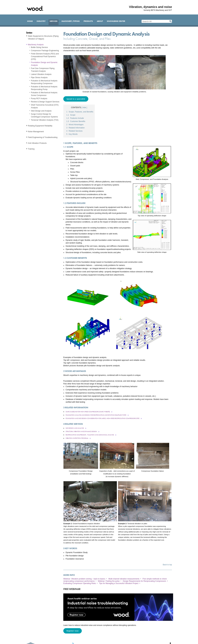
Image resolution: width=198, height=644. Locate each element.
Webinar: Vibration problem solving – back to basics (84, 579)
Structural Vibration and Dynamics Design (81, 431)
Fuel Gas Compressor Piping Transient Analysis (43, 70)
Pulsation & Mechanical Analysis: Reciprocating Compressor (44, 82)
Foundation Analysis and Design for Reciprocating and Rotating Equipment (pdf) (96, 415)
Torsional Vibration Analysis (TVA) (45, 120)
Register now (73, 631)
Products (88, 21)
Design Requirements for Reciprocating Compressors (144, 581)
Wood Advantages (75, 125)
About (100, 21)
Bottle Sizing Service (39, 47)
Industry (41, 21)
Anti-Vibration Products (37, 143)
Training (31, 149)
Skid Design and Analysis (41, 111)
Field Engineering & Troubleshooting (43, 137)
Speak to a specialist (76, 99)
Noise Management (36, 132)
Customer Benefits (76, 121)
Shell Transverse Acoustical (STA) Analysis (45, 106)
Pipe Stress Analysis (39, 78)
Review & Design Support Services (45, 102)
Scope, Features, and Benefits (80, 112)
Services (54, 21)
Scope (71, 115)
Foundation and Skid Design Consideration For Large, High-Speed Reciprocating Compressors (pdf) (103, 418)
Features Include (75, 118)
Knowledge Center (116, 21)
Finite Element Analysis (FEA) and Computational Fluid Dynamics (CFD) (45, 56)
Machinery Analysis (36, 45)
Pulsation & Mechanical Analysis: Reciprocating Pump (44, 88)
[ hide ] (84, 108)
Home (30, 21)
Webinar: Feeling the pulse (109, 581)
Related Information (76, 128)
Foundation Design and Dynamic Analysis (44, 64)
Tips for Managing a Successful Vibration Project (119, 583)
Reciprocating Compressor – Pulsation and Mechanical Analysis (90, 435)
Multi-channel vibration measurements (124, 579)
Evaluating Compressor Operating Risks (80, 583)
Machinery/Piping (71, 21)
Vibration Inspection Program (77, 438)
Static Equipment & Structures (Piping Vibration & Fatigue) (43, 37)
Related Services (74, 131)
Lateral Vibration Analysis (41, 74)
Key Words (72, 134)
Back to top (167, 565)
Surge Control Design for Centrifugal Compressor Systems (44, 115)
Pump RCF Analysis (39, 99)
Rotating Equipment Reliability (40, 126)
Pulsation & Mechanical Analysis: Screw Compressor (44, 94)
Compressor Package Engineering (45, 51)
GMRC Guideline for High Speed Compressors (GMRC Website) (88, 412)
